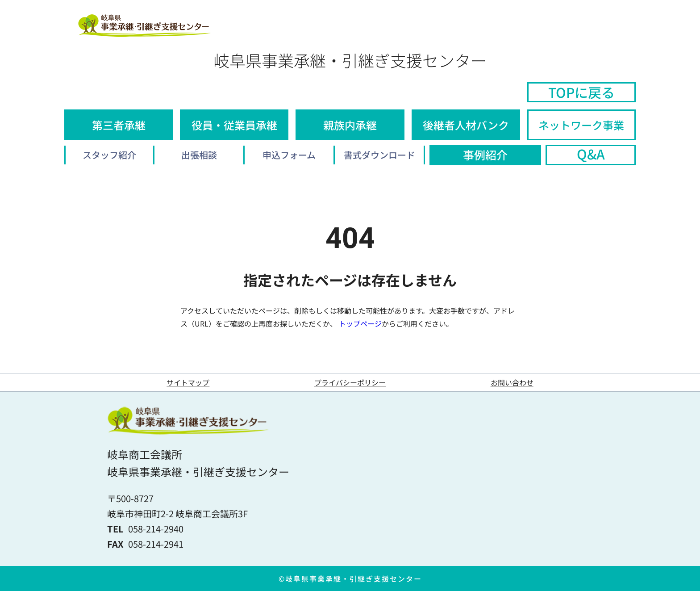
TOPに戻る (581, 92)
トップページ (360, 323)
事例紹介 (485, 155)
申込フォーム (289, 155)
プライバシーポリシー (350, 382)
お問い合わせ (512, 382)
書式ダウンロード (379, 155)
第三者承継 (119, 125)
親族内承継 (350, 125)
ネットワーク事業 (581, 125)
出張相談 (199, 155)
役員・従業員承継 (234, 125)
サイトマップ (188, 382)
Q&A (591, 154)
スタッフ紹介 (109, 155)
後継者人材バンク (466, 125)
